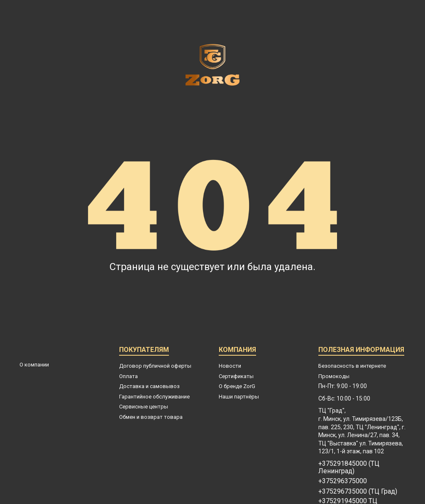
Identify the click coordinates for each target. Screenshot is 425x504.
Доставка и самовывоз (149, 386)
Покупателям (144, 351)
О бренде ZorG (237, 386)
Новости (230, 366)
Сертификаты (236, 376)
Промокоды (334, 376)
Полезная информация (361, 351)
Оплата (128, 376)
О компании (34, 365)
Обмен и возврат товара (151, 417)
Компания (237, 351)
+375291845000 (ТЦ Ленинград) (349, 467)
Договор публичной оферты (155, 366)
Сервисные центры (144, 407)
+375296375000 (343, 481)
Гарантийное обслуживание (154, 397)
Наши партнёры (239, 397)
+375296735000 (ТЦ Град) (358, 492)
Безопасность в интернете (352, 366)
